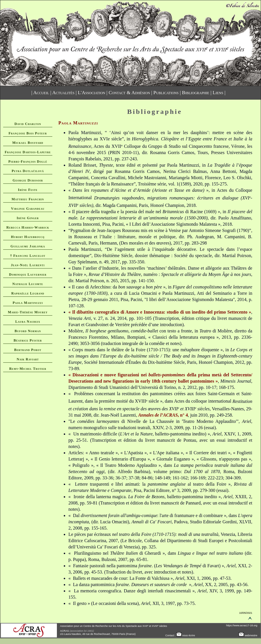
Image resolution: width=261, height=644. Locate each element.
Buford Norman (28, 331)
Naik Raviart (28, 359)
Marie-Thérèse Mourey (28, 312)
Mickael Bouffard (28, 143)
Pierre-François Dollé (28, 161)
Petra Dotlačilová (28, 171)
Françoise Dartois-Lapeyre (28, 152)
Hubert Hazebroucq (28, 237)
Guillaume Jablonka (28, 246)
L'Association (91, 93)
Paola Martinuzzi (28, 303)
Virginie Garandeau (28, 209)
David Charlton (28, 124)
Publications (166, 93)
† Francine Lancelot (28, 256)
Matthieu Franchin (28, 199)
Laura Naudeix (28, 322)
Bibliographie (196, 93)
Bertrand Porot (28, 350)
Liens (218, 93)
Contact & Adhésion (129, 93)
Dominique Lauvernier (28, 274)
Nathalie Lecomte (28, 284)
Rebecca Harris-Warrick (28, 227)
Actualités (63, 93)
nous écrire (186, 635)
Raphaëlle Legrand (28, 293)
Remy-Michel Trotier (28, 369)
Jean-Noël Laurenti (28, 265)
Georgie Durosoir (28, 180)
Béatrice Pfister (28, 340)
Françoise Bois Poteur (28, 133)
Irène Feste (28, 190)
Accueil (41, 93)
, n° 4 (163, 415)
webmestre (248, 635)
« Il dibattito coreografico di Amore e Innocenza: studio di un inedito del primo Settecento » (160, 312)
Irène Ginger (28, 218)
